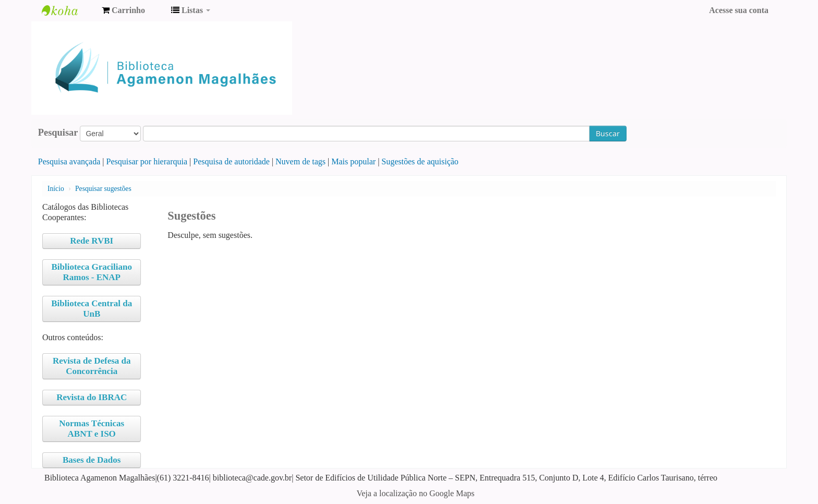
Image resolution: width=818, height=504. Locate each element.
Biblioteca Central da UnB (92, 309)
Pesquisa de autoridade (231, 161)
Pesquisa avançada (69, 161)
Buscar (608, 133)
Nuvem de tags (300, 161)
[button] (123, 10)
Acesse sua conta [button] (739, 10)
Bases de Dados (92, 460)
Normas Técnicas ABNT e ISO (92, 429)
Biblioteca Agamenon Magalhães (68, 10)
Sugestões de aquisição (420, 161)
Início (56, 189)
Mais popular (353, 161)
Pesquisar (58, 133)
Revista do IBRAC (92, 397)
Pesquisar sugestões (103, 189)
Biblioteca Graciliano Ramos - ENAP (92, 272)
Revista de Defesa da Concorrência (92, 366)
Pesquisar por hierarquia (147, 161)
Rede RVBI (92, 241)
